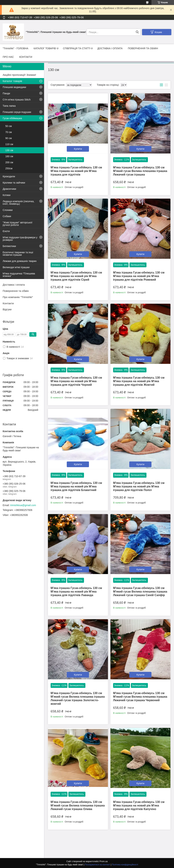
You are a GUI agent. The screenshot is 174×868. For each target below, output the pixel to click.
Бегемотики (9, 246)
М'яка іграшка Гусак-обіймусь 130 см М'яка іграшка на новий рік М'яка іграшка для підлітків (76, 171)
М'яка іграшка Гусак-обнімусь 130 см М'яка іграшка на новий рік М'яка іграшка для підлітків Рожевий (139, 276)
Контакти (8, 303)
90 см (9, 138)
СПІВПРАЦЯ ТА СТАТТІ (77, 48)
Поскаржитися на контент (97, 865)
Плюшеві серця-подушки (17, 112)
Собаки (7, 216)
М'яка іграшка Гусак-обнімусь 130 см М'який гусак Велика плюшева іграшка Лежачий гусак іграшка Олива (78, 805)
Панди (6, 93)
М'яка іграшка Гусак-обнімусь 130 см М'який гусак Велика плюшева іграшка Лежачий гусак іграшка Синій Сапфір (140, 592)
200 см (9, 162)
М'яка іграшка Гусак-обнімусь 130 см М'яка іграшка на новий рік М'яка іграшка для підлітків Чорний (76, 381)
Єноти (6, 231)
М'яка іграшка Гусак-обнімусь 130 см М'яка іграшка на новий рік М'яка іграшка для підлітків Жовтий (139, 381)
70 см (9, 132)
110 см (9, 144)
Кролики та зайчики (14, 183)
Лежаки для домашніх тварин (20, 261)
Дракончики (9, 189)
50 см (9, 126)
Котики (7, 195)
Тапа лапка (9, 106)
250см (9, 168)
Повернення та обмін (16, 291)
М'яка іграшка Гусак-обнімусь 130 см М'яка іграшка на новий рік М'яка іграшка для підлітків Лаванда (76, 592)
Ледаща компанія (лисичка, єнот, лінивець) (18, 203)
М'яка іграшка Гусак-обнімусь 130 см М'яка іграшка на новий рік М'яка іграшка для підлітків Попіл (139, 486)
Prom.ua (104, 861)
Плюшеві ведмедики (14, 87)
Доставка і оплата (14, 285)
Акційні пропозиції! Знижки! (19, 75)
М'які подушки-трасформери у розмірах (20, 239)
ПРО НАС (8, 57)
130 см (9, 150)
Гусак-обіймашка (12, 118)
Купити (78, 149)
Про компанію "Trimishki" (18, 297)
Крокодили (9, 176)
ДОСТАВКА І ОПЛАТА (110, 48)
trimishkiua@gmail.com (23, 505)
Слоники (8, 210)
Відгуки (7, 309)
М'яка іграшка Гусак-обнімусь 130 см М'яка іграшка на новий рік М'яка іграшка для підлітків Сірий (76, 276)
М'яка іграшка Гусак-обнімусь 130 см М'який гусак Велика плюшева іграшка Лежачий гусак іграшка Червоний (140, 697)
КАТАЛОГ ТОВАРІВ (45, 48)
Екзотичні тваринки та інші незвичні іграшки (18, 254)
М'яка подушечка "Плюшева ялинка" (19, 275)
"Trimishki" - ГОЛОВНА (15, 48)
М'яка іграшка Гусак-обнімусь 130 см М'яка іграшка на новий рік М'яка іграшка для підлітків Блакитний (76, 486)
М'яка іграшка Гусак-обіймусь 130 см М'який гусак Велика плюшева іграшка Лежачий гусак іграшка (140, 171)
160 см (9, 156)
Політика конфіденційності (125, 865)
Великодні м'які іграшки (16, 267)
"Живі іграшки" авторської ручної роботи (17, 224)
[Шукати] (137, 32)
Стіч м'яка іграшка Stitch (17, 100)
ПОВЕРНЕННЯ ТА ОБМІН (143, 48)
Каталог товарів (12, 81)
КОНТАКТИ (26, 57)
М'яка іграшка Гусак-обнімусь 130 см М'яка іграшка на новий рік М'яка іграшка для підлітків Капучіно (139, 805)
